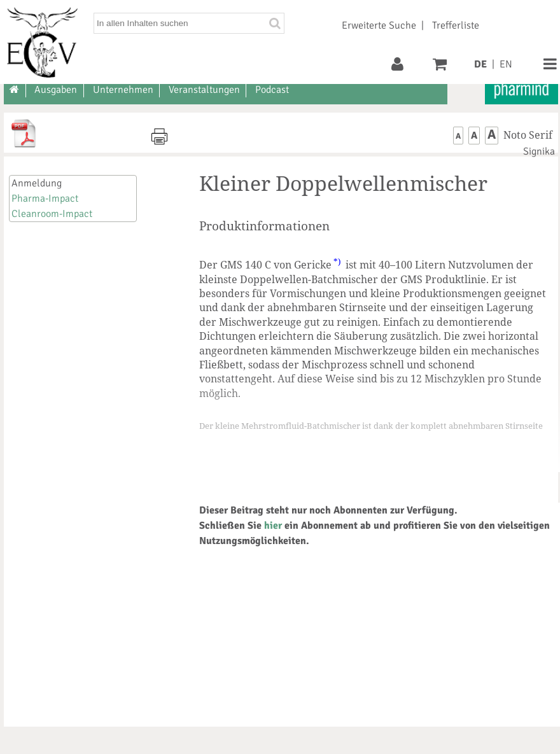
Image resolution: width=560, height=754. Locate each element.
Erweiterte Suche (379, 25)
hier (273, 526)
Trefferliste (456, 25)
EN (506, 64)
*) (337, 262)
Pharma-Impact (45, 199)
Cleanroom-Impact (52, 214)
